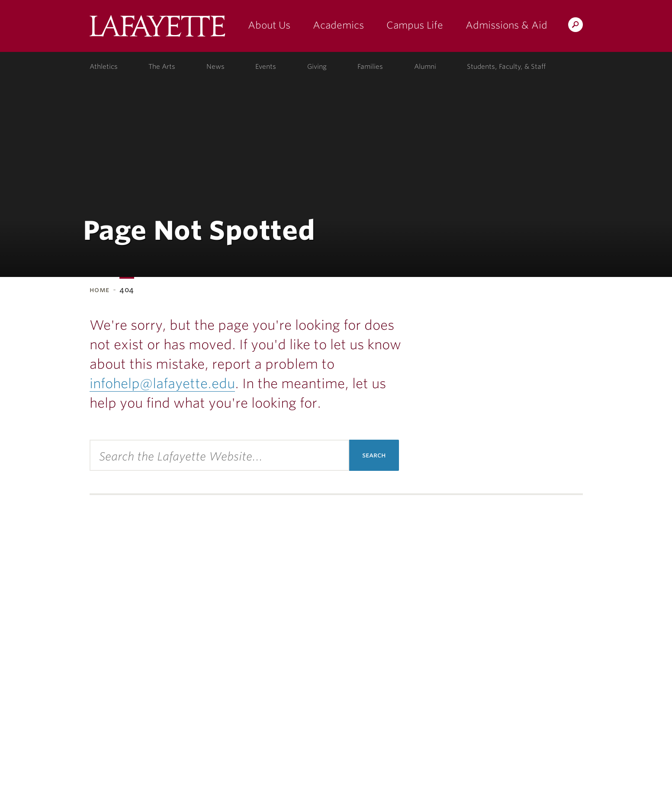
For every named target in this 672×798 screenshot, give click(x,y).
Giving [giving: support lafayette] (317, 67)
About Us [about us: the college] (269, 25)
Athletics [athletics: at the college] (104, 67)
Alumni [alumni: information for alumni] (425, 67)
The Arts (162, 67)
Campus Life (415, 25)
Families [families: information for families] (370, 67)
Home (100, 290)
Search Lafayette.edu (576, 26)
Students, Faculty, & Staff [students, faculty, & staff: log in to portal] (506, 67)
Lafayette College (157, 29)
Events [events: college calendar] (266, 67)
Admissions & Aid (506, 25)
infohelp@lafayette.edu (162, 383)
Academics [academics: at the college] (338, 25)
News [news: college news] (215, 67)
